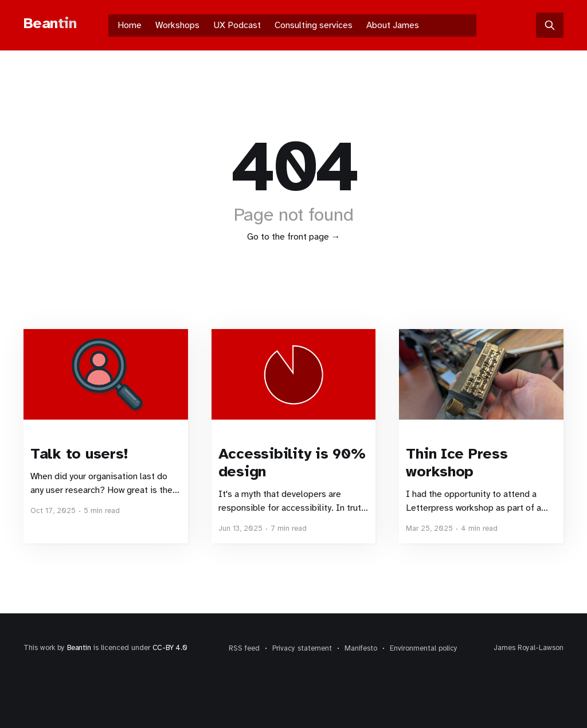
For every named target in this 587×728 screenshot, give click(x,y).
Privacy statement (302, 648)
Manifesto (361, 648)
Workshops (177, 25)
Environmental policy (424, 648)
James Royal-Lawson (529, 648)
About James (393, 25)
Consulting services (314, 25)
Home (130, 25)
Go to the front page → (294, 237)
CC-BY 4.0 (170, 648)
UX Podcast (237, 25)
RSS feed (244, 648)
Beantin (79, 648)
